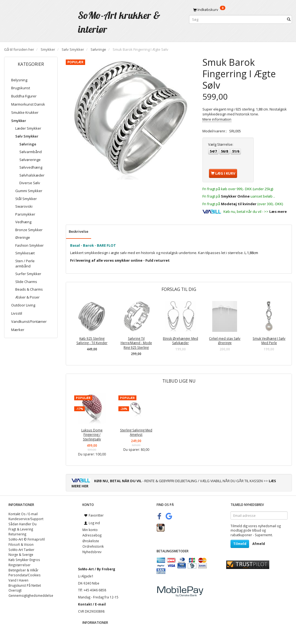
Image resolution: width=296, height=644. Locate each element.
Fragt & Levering (21, 529)
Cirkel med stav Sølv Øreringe (225, 341)
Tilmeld (240, 544)
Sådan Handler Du (23, 524)
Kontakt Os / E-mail (23, 514)
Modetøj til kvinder (239, 204)
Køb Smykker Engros (24, 560)
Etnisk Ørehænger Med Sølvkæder (180, 341)
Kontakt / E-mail (92, 604)
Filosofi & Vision (21, 544)
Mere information (217, 119)
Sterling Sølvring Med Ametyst (136, 432)
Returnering (17, 534)
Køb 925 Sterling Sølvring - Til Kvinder (92, 341)
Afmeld (259, 544)
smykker (122, 260)
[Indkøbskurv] (240, 10)
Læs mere (278, 211)
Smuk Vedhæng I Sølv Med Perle (269, 341)
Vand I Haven (18, 580)
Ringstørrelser (20, 565)
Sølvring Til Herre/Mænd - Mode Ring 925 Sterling (136, 343)
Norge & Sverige (21, 554)
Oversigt (15, 590)
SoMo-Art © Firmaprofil (27, 539)
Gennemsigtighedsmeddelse (31, 595)
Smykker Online (235, 196)
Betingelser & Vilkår (23, 570)
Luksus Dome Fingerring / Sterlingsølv (92, 435)
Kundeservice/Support (26, 519)
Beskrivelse (79, 231)
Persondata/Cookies (25, 575)
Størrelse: (221, 144)
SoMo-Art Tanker (21, 550)
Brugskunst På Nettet (25, 585)
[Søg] (289, 20)
